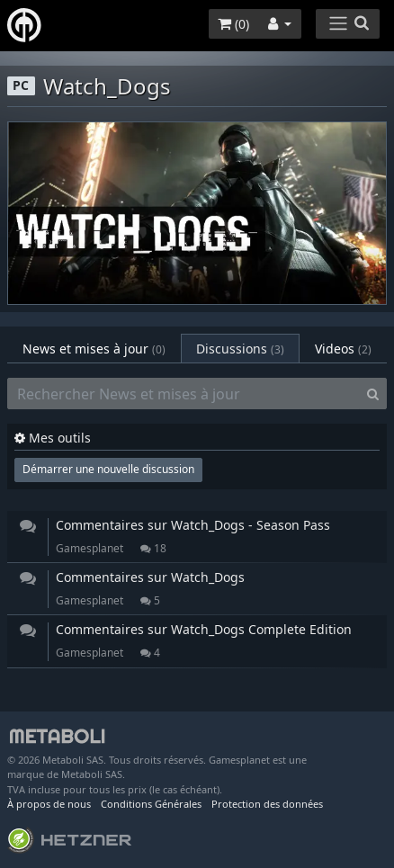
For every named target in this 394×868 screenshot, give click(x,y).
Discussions (240, 349)
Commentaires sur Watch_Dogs (150, 577)
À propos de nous (49, 804)
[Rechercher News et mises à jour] (184, 394)
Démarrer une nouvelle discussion (108, 469)
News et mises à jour (94, 349)
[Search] (373, 394)
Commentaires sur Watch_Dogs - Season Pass (193, 525)
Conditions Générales (151, 804)
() (233, 24)
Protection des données (267, 804)
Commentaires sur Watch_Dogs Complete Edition (204, 629)
